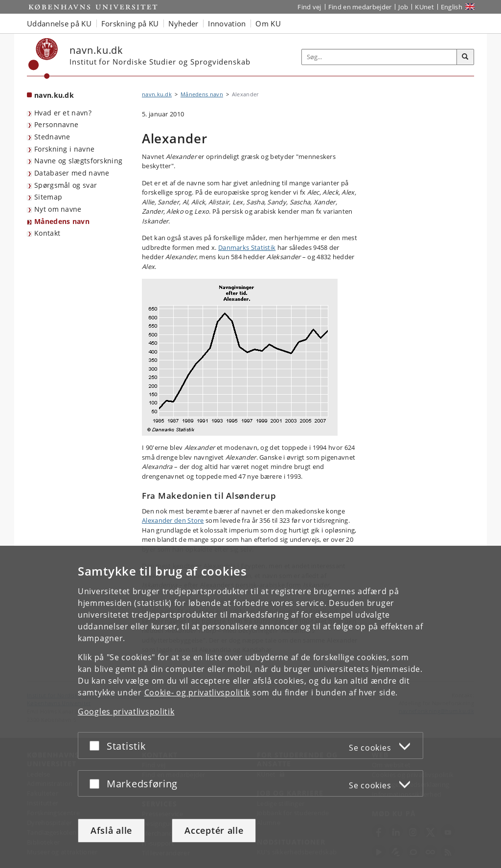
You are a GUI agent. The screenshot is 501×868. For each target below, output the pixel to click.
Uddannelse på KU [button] (59, 23)
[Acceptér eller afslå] (97, 746)
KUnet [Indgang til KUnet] (424, 7)
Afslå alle (111, 830)
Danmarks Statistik (247, 247)
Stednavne (52, 137)
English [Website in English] (452, 7)
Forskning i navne (64, 149)
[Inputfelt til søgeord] (379, 57)
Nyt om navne (58, 209)
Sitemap (48, 197)
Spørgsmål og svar (66, 185)
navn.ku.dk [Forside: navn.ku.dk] (54, 95)
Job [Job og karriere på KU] (403, 7)
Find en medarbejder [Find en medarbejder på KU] (360, 7)
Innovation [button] (227, 23)
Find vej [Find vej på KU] (309, 7)
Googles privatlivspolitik (126, 712)
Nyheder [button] (183, 23)
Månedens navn (62, 221)
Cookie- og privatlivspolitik (197, 692)
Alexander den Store (173, 520)
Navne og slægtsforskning (78, 161)
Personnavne (56, 124)
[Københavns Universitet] (43, 58)
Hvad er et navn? (63, 113)
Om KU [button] (268, 23)
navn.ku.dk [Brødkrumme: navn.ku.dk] (157, 94)
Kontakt (47, 233)
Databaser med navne (72, 173)
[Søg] (465, 57)
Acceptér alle (214, 830)
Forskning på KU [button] (130, 23)
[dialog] (250, 707)
